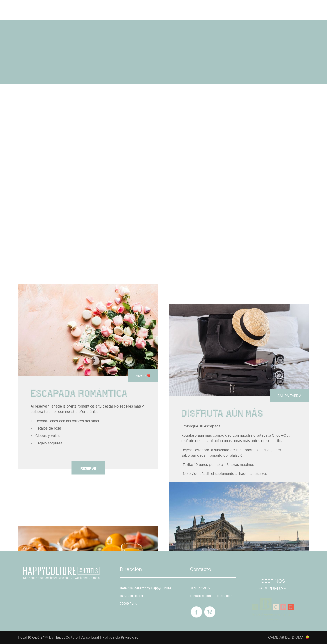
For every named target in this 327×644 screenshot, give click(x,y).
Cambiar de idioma (286, 637)
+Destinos (272, 581)
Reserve (88, 468)
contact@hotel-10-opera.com (211, 596)
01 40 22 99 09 (200, 588)
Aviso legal (90, 637)
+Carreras (273, 588)
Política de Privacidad (121, 637)
